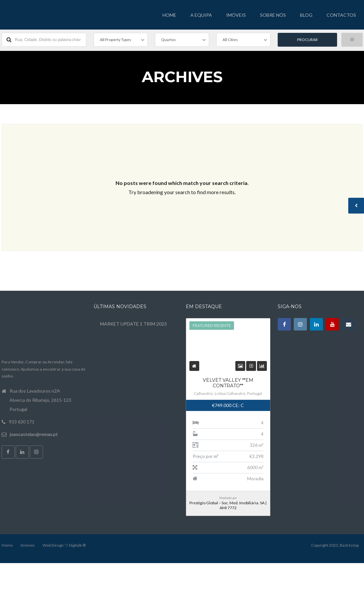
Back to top (349, 544)
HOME (169, 15)
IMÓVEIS (236, 15)
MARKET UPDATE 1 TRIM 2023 (133, 323)
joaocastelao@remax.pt (34, 433)
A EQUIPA (201, 15)
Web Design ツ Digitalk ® (64, 544)
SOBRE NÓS (273, 15)
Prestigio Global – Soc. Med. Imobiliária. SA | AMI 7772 (228, 505)
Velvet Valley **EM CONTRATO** (228, 382)
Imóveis (28, 544)
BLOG (306, 15)
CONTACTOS (341, 15)
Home (7, 544)
